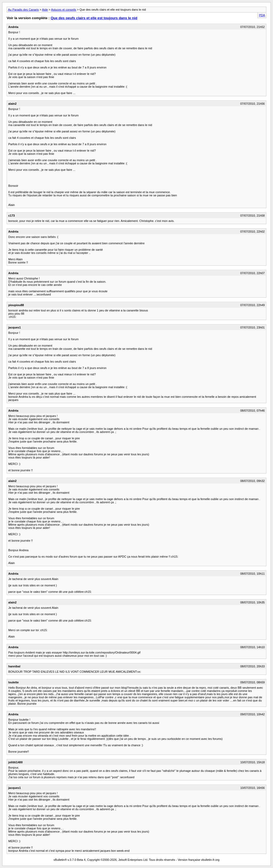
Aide (45, 10)
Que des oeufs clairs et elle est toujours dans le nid (94, 18)
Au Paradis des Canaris (23, 10)
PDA (262, 15)
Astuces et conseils (63, 10)
